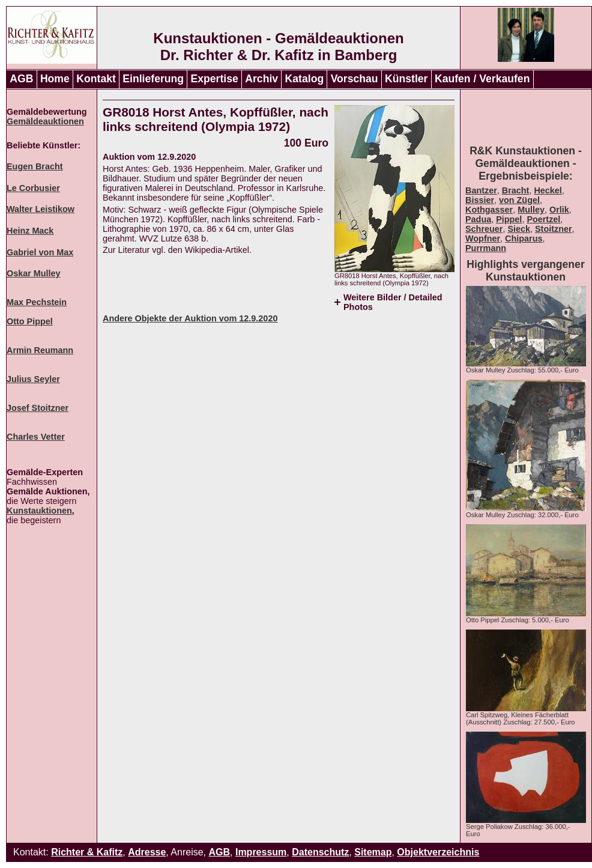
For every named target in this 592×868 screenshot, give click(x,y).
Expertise (215, 79)
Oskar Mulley (34, 273)
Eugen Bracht (35, 166)
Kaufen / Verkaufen (482, 79)
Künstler (406, 79)
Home (55, 79)
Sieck (519, 229)
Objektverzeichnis (438, 852)
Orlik (559, 210)
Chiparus (524, 238)
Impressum (261, 852)
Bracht (516, 190)
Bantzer (481, 190)
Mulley (531, 210)
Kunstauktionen (39, 511)
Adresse (147, 852)
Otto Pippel (30, 321)
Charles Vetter (36, 437)
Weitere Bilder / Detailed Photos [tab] (393, 302)
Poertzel (543, 219)
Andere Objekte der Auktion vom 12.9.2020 (190, 318)
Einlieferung (153, 79)
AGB (21, 79)
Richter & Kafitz (87, 852)
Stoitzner (554, 229)
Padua (478, 219)
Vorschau (355, 79)
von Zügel (519, 200)
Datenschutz (320, 852)
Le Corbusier (33, 188)
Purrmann (486, 248)
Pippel (509, 219)
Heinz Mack (30, 231)
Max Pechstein (37, 302)
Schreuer (484, 229)
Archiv (261, 79)
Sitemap (373, 852)
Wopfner (483, 238)
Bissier (480, 200)
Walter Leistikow (41, 209)
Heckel (548, 190)
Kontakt (96, 79)
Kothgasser (489, 210)
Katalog (305, 79)
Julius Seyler (33, 379)
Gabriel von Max (40, 252)
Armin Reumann (40, 350)
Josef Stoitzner (38, 408)
